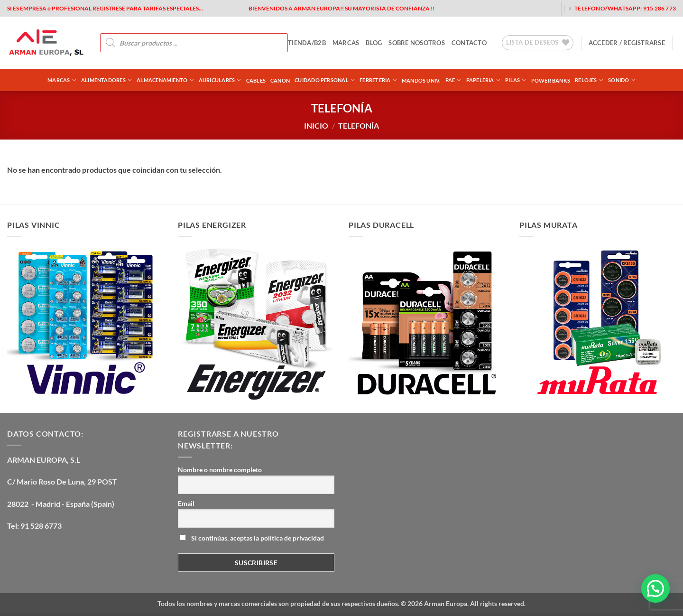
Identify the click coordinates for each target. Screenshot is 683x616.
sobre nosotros (417, 43)
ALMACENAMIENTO (165, 80)
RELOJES (589, 80)
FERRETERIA (378, 80)
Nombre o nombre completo (220, 470)
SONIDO (622, 80)
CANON (280, 80)
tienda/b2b (307, 43)
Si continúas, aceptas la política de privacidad (252, 538)
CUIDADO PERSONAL (325, 80)
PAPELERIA (483, 80)
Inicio (316, 126)
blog (374, 43)
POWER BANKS (551, 80)
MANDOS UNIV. (421, 80)
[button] (627, 43)
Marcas (62, 80)
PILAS (516, 80)
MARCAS (346, 43)
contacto (469, 43)
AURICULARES (220, 80)
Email (186, 503)
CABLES (256, 80)
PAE (453, 80)
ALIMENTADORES (106, 80)
